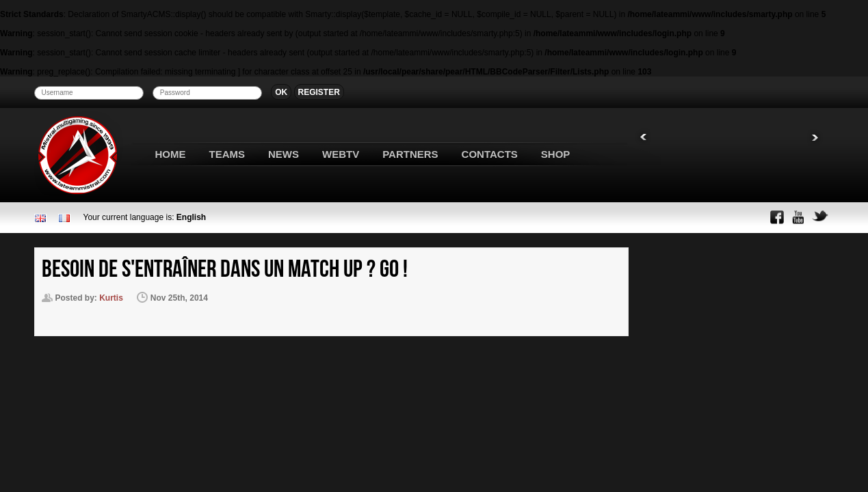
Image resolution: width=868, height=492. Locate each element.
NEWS (284, 154)
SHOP (556, 154)
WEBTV (341, 154)
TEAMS (227, 154)
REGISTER (319, 92)
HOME (171, 154)
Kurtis (111, 298)
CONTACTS (490, 154)
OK (281, 92)
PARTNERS (410, 154)
